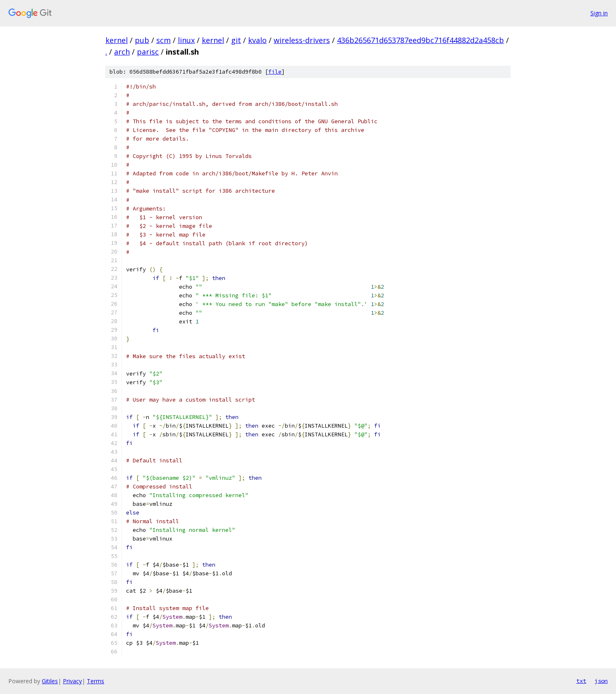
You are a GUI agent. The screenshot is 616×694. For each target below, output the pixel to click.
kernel (117, 40)
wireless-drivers (302, 40)
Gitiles (50, 681)
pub (142, 40)
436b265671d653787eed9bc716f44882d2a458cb (420, 40)
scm (164, 40)
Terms (96, 681)
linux (186, 40)
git (236, 40)
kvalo (257, 40)
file (275, 72)
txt (581, 681)
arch (122, 52)
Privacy (72, 681)
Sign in (599, 13)
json (601, 681)
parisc (148, 52)
